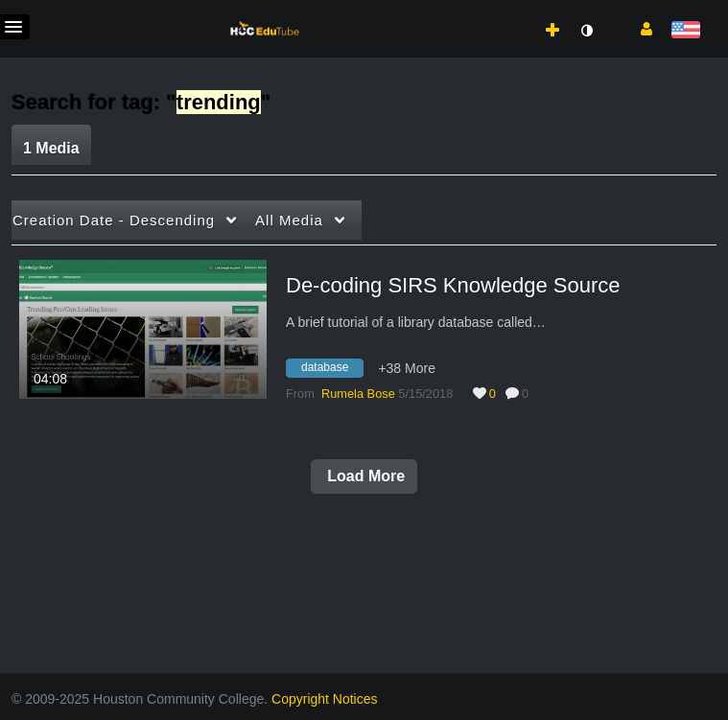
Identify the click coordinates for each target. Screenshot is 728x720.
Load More (364, 476)
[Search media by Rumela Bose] (358, 394)
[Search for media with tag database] (332, 370)
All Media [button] (289, 220)
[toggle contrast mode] (586, 31)
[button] (639, 28)
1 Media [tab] (51, 148)
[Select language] (685, 31)
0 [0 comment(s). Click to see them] (528, 394)
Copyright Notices (325, 699)
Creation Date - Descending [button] (114, 220)
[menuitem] (510, 11)
